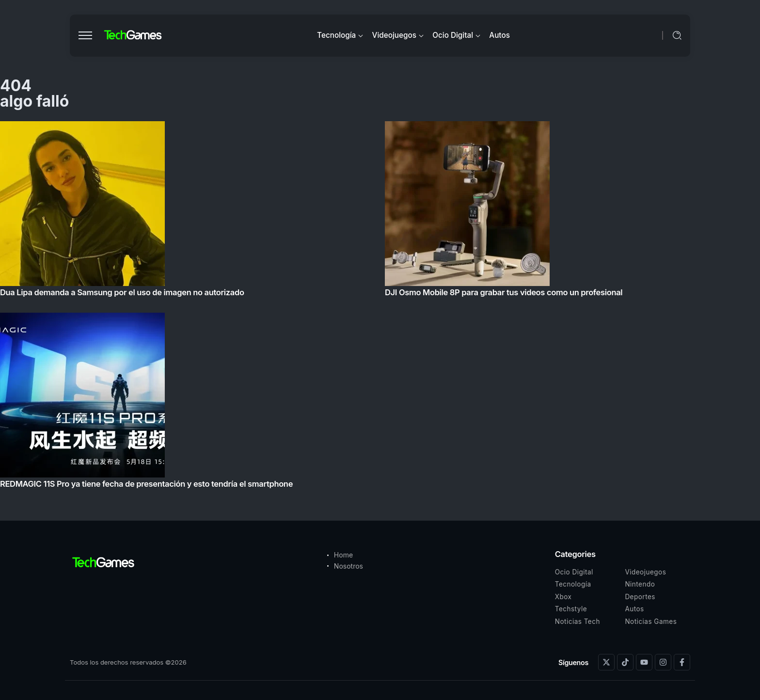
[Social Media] (606, 662)
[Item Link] (380, 308)
